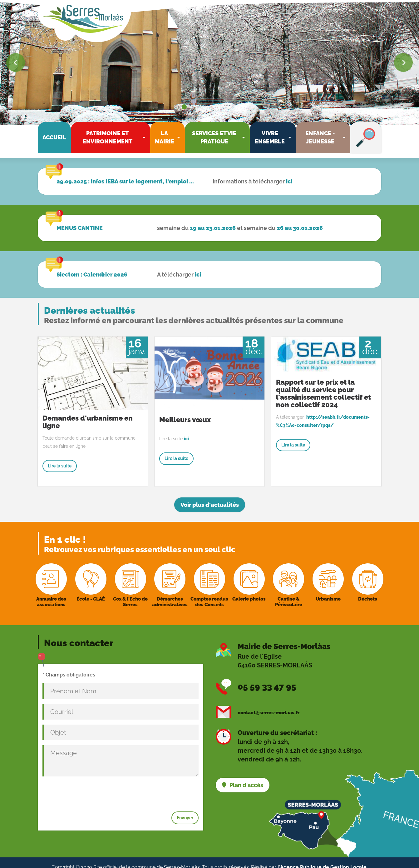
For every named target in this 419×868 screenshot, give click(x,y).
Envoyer (185, 808)
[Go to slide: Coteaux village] (208, 107)
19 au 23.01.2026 (213, 218)
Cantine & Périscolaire (289, 592)
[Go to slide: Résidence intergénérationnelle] (214, 107)
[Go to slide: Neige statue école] (197, 107)
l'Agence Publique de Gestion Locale (322, 858)
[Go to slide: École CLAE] (225, 107)
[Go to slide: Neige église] (184, 107)
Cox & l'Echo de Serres (130, 592)
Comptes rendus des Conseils (209, 592)
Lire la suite (60, 456)
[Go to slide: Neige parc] (191, 107)
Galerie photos (249, 589)
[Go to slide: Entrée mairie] (236, 107)
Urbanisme (328, 589)
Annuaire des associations (51, 592)
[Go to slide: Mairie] (202, 107)
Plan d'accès (246, 775)
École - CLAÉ (91, 589)
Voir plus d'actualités (210, 495)
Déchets (368, 589)
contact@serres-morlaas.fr (269, 703)
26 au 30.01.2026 (300, 218)
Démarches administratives (170, 592)
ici (289, 172)
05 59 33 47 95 (267, 677)
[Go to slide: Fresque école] (230, 107)
